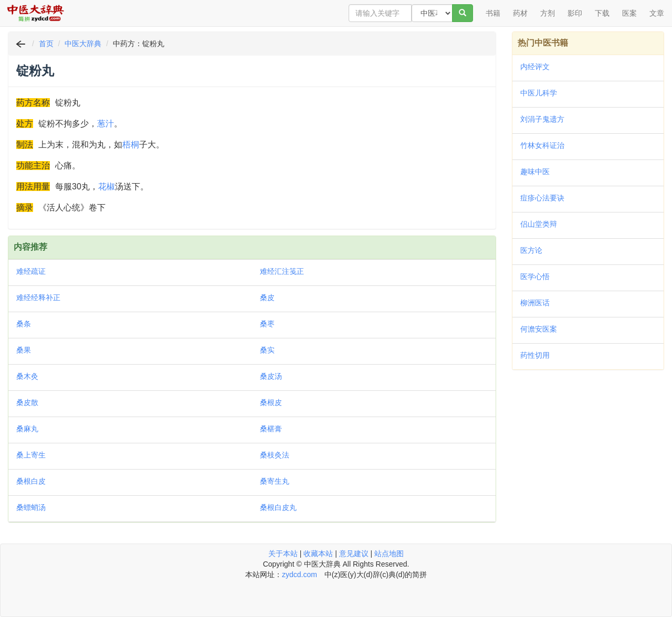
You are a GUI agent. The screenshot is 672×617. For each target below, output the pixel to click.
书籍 (493, 13)
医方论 (531, 250)
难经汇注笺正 (282, 271)
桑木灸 (27, 376)
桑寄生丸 (275, 481)
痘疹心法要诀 (542, 198)
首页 (46, 44)
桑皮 (267, 297)
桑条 (24, 324)
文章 (657, 13)
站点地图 (389, 554)
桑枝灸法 (275, 455)
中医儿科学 (539, 93)
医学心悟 (535, 276)
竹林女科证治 (542, 145)
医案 (629, 13)
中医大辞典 (83, 44)
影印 (575, 13)
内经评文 (535, 67)
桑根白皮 (31, 481)
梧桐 (131, 145)
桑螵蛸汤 (31, 507)
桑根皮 (271, 402)
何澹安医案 (539, 329)
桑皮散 (27, 402)
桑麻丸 (27, 429)
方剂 (548, 13)
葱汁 (106, 124)
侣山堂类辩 (539, 224)
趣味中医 (535, 172)
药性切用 (535, 355)
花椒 (107, 187)
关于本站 (283, 554)
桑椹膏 (271, 429)
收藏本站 (318, 554)
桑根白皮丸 (278, 507)
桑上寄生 (31, 455)
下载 (602, 13)
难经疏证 (31, 271)
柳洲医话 (535, 303)
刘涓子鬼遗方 (542, 119)
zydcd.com (300, 575)
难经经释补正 (38, 297)
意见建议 (354, 554)
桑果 (24, 350)
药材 (520, 13)
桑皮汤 (271, 376)
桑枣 (267, 324)
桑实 (267, 350)
